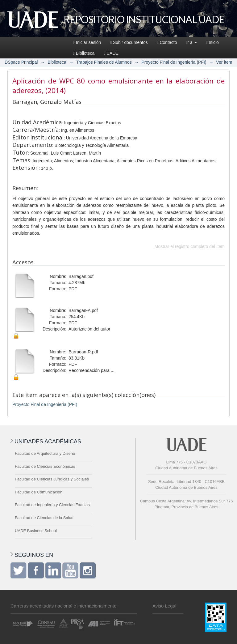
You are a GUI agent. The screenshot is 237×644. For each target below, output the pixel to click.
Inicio (212, 42)
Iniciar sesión (87, 42)
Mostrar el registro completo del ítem (190, 246)
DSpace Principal (21, 62)
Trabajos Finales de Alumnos (104, 62)
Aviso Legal (164, 606)
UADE (111, 53)
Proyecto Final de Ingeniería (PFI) (174, 62)
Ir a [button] (191, 42)
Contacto (167, 42)
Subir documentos (129, 42)
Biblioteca (84, 53)
